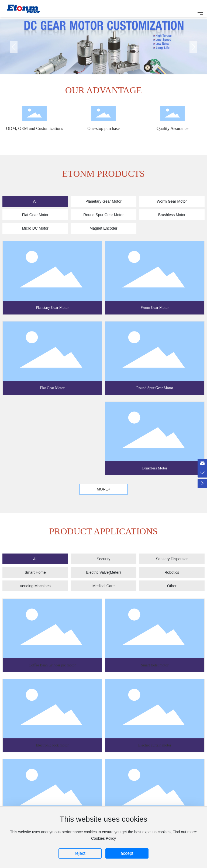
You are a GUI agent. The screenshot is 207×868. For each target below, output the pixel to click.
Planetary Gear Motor (52, 308)
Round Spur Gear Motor (155, 388)
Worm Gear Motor (155, 308)
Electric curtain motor (155, 745)
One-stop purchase (103, 128)
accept (127, 853)
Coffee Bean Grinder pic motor (52, 665)
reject (80, 853)
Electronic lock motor (52, 745)
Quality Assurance (172, 128)
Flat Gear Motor (52, 388)
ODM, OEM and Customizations (34, 128)
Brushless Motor (155, 468)
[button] (193, 47)
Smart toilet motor (155, 665)
